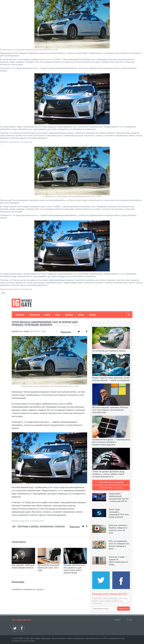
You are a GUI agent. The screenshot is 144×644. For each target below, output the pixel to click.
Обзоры (80, 315)
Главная (76, 325)
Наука (56, 315)
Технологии (20, 315)
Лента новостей (63, 325)
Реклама (130, 620)
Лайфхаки (68, 315)
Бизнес (46, 315)
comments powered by (28, 581)
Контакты (118, 620)
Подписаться (124, 609)
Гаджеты (91, 315)
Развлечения (33, 315)
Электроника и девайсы (28, 526)
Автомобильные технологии (52, 526)
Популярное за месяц (111, 488)
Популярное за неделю (111, 482)
